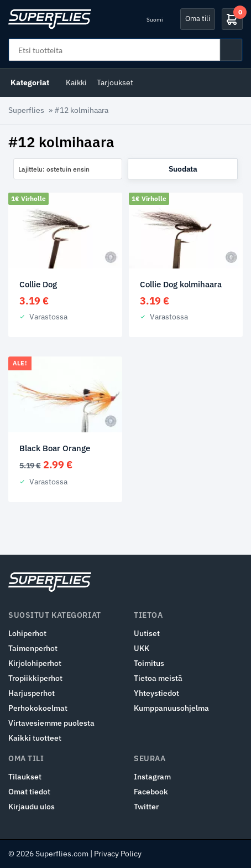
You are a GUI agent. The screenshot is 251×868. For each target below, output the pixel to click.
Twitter (146, 807)
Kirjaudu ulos (32, 807)
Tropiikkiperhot (35, 678)
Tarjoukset (115, 82)
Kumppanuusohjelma (171, 708)
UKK (142, 648)
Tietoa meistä (158, 678)
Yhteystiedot (156, 693)
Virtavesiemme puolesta (51, 723)
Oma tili (198, 19)
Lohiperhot (27, 633)
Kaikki (76, 82)
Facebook (151, 792)
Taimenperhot (33, 648)
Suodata (183, 169)
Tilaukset (25, 777)
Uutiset (147, 633)
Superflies (26, 110)
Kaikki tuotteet (35, 738)
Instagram (152, 777)
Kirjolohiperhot (35, 663)
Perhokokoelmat (38, 708)
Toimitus (149, 663)
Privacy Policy (118, 854)
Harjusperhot (32, 693)
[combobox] (68, 169)
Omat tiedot (29, 792)
